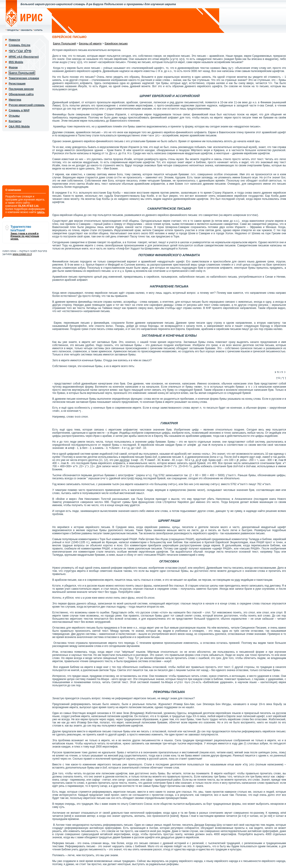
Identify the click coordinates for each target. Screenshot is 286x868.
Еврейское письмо (116, 44)
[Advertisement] (136, 21)
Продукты (13, 30)
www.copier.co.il (22, 254)
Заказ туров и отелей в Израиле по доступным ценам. (25, 236)
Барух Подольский (64, 44)
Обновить (27, 30)
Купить (38, 30)
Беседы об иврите (90, 44)
